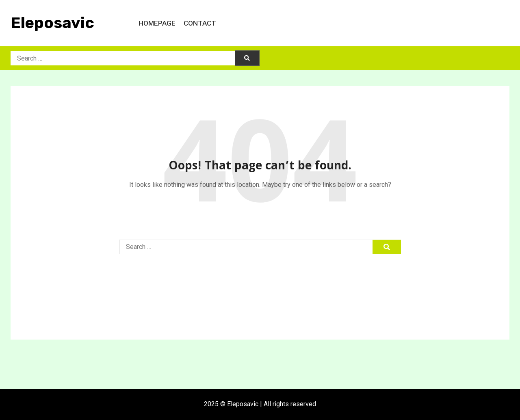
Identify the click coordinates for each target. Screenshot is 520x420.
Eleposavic (52, 23)
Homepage (157, 23)
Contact (200, 23)
